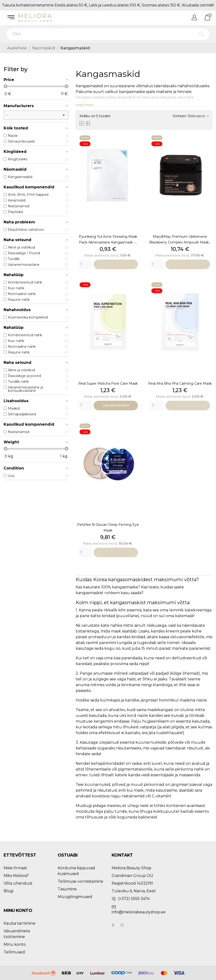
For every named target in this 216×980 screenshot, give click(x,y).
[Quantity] (85, 264)
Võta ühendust (18, 883)
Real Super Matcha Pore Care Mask (108, 383)
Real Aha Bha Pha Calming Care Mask (180, 383)
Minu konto (15, 944)
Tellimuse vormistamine (80, 881)
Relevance (198, 116)
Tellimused (14, 952)
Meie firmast (15, 868)
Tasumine (67, 889)
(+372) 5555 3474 (134, 899)
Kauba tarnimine (20, 923)
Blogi (9, 891)
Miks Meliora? (16, 876)
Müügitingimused (75, 897)
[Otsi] (108, 34)
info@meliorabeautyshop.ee (139, 912)
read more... (85, 105)
